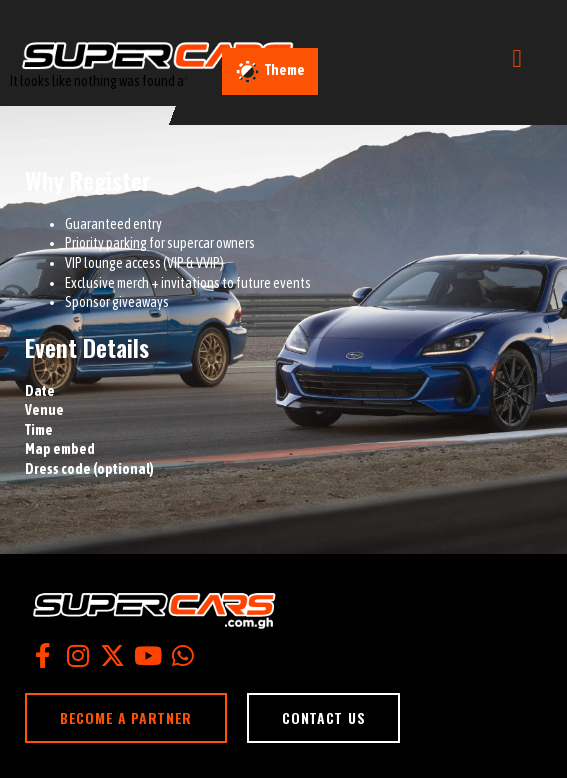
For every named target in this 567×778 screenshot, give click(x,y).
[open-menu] (518, 58)
